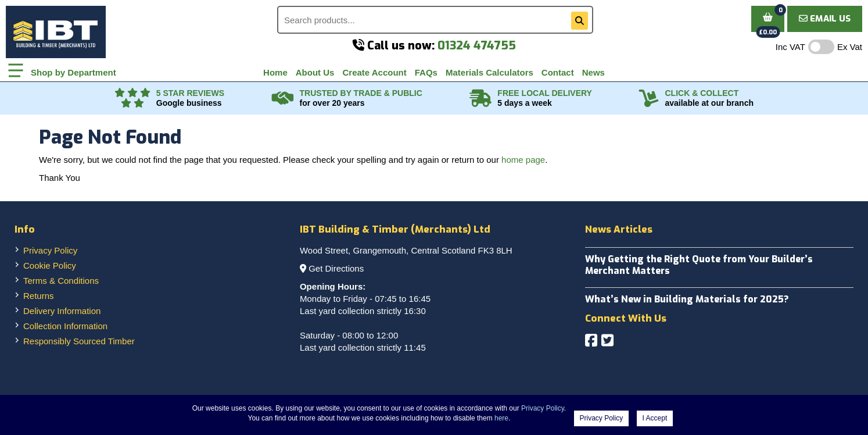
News (593, 72)
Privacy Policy (50, 250)
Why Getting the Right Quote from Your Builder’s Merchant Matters (699, 265)
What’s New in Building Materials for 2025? (687, 299)
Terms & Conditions (61, 281)
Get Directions (336, 268)
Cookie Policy (50, 265)
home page (523, 160)
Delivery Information (62, 311)
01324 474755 (477, 46)
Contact (558, 72)
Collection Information (65, 326)
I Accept (655, 418)
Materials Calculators (489, 72)
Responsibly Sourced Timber (79, 341)
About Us (315, 72)
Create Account (374, 72)
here (501, 418)
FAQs (426, 72)
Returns (39, 296)
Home (275, 72)
